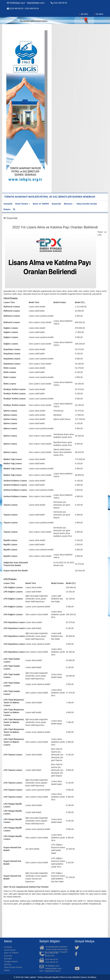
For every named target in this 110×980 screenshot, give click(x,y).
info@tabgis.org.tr (16, 3)
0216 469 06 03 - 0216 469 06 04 (23, 8)
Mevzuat (8, 964)
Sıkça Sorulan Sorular (87, 204)
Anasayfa (8, 204)
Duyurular (56, 204)
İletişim (7, 209)
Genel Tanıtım (10, 950)
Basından (8, 959)
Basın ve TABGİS (41, 204)
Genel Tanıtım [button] (23, 204)
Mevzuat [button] (69, 204)
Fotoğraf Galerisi (11, 961)
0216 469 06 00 (59, 3)
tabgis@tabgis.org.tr (36, 3)
